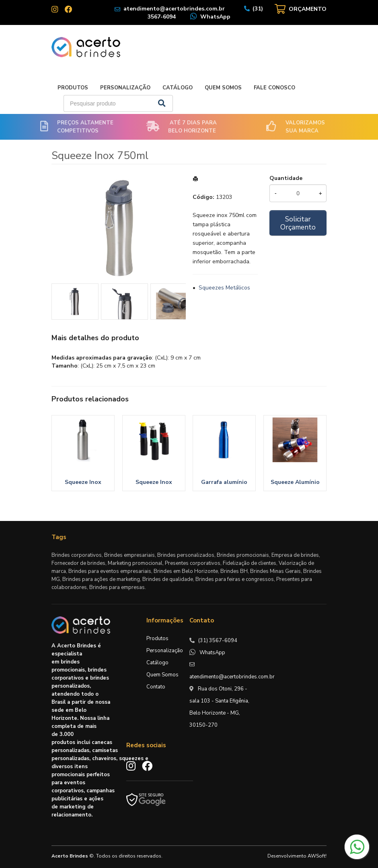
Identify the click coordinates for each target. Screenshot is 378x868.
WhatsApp (215, 17)
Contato (156, 687)
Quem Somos (223, 88)
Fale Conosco (274, 88)
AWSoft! (317, 856)
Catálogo (178, 88)
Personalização (125, 88)
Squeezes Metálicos (224, 288)
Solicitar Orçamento (298, 223)
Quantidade (286, 178)
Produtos (73, 88)
